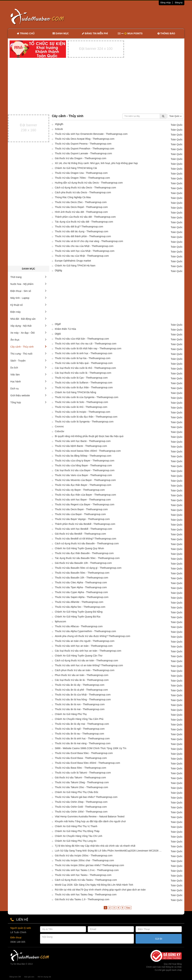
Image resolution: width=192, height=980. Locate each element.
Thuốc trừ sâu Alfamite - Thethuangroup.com (79, 602)
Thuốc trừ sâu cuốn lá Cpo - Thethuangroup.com (81, 378)
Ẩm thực (29, 340)
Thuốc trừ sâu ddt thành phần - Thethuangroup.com (83, 236)
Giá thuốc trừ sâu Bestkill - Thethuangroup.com (80, 534)
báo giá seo (29, 977)
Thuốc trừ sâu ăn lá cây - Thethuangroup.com (80, 685)
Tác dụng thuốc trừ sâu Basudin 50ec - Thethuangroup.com (87, 558)
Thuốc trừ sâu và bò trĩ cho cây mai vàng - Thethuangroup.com (89, 241)
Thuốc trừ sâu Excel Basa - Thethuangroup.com (81, 758)
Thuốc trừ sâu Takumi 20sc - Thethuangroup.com (81, 787)
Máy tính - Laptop (29, 298)
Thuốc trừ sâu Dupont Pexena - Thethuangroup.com (83, 144)
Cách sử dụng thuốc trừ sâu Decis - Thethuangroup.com (85, 188)
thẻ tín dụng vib (44, 977)
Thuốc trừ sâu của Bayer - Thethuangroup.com (80, 514)
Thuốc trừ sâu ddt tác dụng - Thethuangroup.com (82, 231)
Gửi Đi (159, 939)
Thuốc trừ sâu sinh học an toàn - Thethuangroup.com (84, 646)
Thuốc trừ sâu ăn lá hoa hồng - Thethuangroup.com (83, 699)
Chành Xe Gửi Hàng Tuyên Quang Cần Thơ (79, 656)
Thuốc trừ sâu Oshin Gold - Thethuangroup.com (81, 807)
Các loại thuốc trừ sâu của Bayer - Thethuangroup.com (85, 470)
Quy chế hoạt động (173, 964)
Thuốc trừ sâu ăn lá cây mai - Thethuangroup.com (82, 724)
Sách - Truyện (29, 361)
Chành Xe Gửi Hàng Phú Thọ (71, 714)
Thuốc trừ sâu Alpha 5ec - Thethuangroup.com (80, 607)
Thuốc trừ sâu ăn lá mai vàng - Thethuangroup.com (83, 743)
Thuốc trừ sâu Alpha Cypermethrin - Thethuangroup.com (85, 631)
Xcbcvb (59, 129)
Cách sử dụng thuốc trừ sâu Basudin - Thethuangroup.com (87, 543)
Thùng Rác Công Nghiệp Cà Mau (73, 197)
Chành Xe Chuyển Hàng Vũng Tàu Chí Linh (79, 836)
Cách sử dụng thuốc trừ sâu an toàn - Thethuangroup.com (86, 660)
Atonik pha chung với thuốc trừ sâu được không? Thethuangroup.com (93, 636)
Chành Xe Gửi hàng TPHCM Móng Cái (76, 168)
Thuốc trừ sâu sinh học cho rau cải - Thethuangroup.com (86, 344)
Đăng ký (179, 3)
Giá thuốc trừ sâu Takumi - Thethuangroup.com (80, 777)
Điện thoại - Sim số (29, 291)
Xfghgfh (59, 124)
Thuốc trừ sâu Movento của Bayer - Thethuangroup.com (85, 480)
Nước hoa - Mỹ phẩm (29, 284)
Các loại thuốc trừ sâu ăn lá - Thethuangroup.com (82, 680)
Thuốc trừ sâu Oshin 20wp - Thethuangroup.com (81, 802)
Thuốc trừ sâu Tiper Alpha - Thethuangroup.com (81, 587)
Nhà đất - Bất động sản (29, 319)
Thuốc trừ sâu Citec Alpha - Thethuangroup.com (81, 582)
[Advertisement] (133, 17)
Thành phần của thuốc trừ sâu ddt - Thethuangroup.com (85, 217)
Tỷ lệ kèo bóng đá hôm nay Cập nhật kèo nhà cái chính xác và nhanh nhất (95, 846)
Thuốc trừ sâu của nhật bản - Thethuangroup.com (82, 339)
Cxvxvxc (59, 426)
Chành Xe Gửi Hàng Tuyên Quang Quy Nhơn (79, 548)
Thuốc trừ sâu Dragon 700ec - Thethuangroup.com (82, 178)
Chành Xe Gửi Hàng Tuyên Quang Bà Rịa (78, 617)
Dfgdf (58, 324)
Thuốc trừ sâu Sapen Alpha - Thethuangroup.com (82, 597)
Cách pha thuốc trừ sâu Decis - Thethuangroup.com (83, 192)
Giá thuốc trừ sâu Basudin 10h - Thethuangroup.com (83, 563)
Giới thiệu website (29, 395)
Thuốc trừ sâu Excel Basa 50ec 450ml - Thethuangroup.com (87, 763)
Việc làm (29, 375)
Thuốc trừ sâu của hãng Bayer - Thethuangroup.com (83, 465)
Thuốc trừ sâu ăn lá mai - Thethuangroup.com (80, 709)
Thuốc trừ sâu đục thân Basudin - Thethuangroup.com (84, 553)
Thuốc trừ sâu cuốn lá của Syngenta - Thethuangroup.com (87, 397)
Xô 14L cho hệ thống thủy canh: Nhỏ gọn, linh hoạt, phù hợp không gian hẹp (96, 163)
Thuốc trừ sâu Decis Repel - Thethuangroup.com (81, 207)
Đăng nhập (166, 3)
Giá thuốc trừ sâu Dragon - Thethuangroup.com (81, 158)
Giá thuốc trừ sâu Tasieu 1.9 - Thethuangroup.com (82, 899)
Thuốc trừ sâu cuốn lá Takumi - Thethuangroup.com (83, 773)
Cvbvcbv (60, 431)
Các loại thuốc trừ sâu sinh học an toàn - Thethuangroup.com (88, 651)
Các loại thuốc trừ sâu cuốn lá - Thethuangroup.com (83, 373)
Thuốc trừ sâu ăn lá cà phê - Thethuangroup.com (81, 690)
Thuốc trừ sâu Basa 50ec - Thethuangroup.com (81, 768)
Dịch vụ (29, 388)
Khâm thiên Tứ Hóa (65, 329)
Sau (128, 908)
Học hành (29, 382)
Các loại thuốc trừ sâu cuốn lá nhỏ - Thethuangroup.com (85, 368)
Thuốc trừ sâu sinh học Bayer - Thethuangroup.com (83, 500)
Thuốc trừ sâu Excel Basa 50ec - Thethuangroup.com (84, 753)
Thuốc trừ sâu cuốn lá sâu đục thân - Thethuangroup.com (86, 417)
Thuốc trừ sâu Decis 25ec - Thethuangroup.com (81, 202)
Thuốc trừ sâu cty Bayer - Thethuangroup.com (80, 490)
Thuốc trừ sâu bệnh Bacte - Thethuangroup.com (81, 446)
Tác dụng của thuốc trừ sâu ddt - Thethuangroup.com (84, 222)
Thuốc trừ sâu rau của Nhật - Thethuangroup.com (82, 256)
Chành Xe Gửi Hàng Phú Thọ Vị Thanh (76, 826)
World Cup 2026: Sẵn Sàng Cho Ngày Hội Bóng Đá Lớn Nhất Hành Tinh (94, 885)
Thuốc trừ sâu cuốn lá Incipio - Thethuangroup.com (83, 412)
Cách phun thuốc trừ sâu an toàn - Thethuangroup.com (85, 670)
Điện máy (29, 312)
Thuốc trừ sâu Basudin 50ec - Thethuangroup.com (82, 573)
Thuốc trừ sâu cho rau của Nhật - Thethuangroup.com (84, 246)
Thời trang (29, 277)
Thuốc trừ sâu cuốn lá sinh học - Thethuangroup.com (84, 353)
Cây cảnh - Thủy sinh (29, 347)
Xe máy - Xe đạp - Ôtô (29, 333)
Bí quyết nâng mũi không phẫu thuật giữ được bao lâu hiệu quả (89, 436)
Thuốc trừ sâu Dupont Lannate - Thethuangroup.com (83, 153)
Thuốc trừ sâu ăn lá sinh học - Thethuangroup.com (82, 738)
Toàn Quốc (175, 116)
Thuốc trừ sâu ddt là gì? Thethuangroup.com (79, 227)
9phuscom (60, 621)
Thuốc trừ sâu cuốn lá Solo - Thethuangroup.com (81, 402)
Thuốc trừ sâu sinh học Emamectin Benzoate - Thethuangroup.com (91, 134)
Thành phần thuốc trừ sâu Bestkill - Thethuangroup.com (85, 524)
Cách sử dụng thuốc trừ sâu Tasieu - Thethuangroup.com (86, 880)
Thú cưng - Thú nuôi (29, 354)
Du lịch (29, 368)
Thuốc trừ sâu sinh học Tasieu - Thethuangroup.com (83, 875)
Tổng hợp (29, 402)
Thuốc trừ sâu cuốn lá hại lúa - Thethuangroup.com (83, 358)
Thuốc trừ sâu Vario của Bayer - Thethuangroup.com (83, 475)
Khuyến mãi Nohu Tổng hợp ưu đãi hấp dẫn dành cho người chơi (90, 821)
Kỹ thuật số (29, 305)
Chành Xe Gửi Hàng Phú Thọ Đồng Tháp (77, 831)
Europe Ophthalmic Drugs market (73, 261)
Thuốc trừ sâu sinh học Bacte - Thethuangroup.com (83, 441)
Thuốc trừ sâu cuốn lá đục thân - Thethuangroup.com (84, 387)
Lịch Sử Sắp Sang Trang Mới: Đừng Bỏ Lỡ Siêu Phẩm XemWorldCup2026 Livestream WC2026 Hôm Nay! (109, 851)
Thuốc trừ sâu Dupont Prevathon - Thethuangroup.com (85, 149)
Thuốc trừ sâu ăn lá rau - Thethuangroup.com (79, 734)
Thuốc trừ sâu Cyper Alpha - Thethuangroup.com (81, 592)
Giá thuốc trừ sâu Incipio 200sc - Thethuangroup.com (84, 855)
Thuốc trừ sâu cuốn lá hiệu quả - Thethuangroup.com (84, 363)
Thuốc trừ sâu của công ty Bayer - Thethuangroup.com (85, 461)
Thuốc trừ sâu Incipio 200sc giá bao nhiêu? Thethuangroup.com (89, 865)
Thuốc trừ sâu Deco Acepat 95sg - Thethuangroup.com (85, 139)
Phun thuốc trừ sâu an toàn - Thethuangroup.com (82, 675)
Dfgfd (58, 334)
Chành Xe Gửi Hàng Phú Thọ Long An (76, 841)
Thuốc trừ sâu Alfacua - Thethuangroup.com (79, 626)
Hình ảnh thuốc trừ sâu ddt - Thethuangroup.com (81, 212)
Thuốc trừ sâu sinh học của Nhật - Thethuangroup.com (85, 251)
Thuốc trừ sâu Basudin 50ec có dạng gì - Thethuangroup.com (88, 568)
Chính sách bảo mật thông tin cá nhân (164, 967)
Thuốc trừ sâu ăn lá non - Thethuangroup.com (80, 704)
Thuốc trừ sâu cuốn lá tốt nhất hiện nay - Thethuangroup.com (88, 348)
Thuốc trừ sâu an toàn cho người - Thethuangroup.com (85, 641)
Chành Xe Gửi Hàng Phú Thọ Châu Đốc (77, 792)
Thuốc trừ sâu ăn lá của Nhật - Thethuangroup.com (83, 695)
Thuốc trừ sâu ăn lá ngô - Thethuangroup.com (80, 729)
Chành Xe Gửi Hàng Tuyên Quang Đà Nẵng (79, 612)
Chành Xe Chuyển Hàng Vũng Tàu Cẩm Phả (79, 719)
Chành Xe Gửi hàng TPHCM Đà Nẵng (75, 392)
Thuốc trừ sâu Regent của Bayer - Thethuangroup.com (85, 504)
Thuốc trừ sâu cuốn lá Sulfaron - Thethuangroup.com (84, 383)
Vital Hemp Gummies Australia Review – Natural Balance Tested (90, 816)
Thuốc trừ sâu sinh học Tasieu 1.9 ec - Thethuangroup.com (87, 870)
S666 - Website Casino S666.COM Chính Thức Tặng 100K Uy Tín (91, 748)
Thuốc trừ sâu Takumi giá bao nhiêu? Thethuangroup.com (86, 797)
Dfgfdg (58, 270)
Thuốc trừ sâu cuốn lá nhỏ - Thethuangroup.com (81, 407)
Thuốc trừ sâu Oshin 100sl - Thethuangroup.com (81, 812)
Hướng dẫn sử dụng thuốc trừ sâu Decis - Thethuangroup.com (89, 183)
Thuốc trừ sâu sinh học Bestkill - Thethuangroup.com (83, 529)
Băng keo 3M (15, 977)
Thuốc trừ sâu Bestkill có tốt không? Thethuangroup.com (85, 539)
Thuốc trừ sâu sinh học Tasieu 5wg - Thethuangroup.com (86, 895)
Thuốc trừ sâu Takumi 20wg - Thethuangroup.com (82, 782)
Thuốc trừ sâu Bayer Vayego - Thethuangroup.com (82, 519)
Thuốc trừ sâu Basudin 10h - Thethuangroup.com (81, 578)
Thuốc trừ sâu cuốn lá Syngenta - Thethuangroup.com (84, 422)
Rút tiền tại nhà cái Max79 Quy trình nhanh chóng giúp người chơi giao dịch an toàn (100, 890)
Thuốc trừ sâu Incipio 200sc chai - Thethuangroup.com (84, 860)
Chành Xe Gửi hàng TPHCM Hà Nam (75, 266)
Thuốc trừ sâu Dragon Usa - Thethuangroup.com (81, 173)
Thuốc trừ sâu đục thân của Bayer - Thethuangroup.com (85, 495)
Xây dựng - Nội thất (29, 326)
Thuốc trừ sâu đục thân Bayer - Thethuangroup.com (83, 485)
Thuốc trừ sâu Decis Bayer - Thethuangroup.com (81, 509)
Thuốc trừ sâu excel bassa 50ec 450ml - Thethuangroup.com (88, 451)
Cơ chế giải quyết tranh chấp (168, 970)
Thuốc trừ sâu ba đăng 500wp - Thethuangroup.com (83, 456)
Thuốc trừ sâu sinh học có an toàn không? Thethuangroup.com (89, 665)
